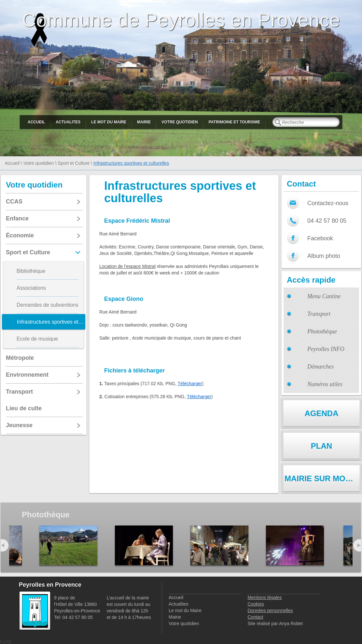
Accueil (36, 122)
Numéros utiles (325, 384)
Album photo (324, 256)
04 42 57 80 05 (327, 221)
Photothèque (322, 331)
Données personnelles (270, 610)
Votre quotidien (180, 122)
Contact (255, 617)
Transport (319, 314)
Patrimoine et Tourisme (235, 122)
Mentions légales (265, 597)
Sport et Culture (74, 163)
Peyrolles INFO (326, 349)
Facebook (320, 238)
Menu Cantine (324, 296)
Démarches (320, 367)
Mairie (144, 122)
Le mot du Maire (109, 122)
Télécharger (190, 384)
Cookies (256, 604)
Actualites (68, 122)
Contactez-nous (328, 203)
